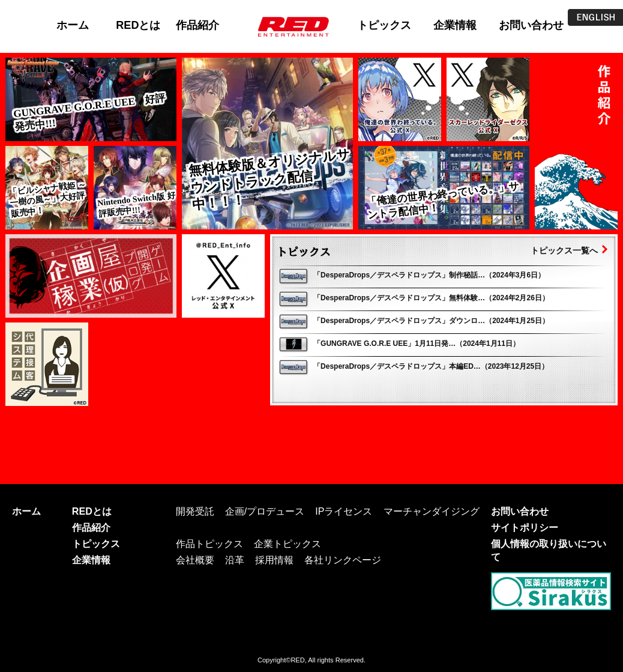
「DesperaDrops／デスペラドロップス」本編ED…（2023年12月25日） (431, 366)
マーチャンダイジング (432, 511)
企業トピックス (287, 543)
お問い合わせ (531, 25)
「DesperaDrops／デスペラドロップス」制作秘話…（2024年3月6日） (429, 275)
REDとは (138, 25)
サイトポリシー (525, 527)
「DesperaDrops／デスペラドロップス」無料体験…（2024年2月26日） (431, 298)
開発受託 (195, 511)
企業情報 (455, 25)
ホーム (73, 25)
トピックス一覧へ (564, 250)
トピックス (384, 25)
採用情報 (274, 560)
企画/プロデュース (265, 511)
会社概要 (195, 560)
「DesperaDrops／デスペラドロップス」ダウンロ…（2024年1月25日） (431, 321)
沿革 (235, 560)
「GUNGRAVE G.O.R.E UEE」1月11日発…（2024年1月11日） (417, 344)
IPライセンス (344, 511)
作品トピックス (209, 543)
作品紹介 (197, 25)
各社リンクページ (343, 560)
